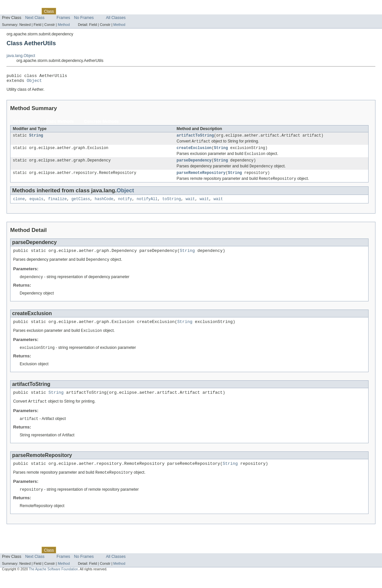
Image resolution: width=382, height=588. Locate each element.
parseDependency (194, 165)
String (36, 138)
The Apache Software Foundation (53, 582)
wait (190, 205)
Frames (63, 18)
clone (19, 205)
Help (125, 11)
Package (30, 11)
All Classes (116, 18)
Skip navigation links (18, 6)
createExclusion (194, 151)
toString (172, 205)
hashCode (104, 205)
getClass (81, 205)
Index (112, 11)
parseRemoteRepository (201, 178)
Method (64, 25)
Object (34, 82)
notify (125, 205)
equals (37, 205)
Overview (10, 11)
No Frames (84, 18)
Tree (75, 11)
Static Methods (60, 123)
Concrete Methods (101, 123)
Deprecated (93, 11)
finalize (58, 205)
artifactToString (195, 138)
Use (63, 11)
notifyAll (147, 205)
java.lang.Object (21, 56)
